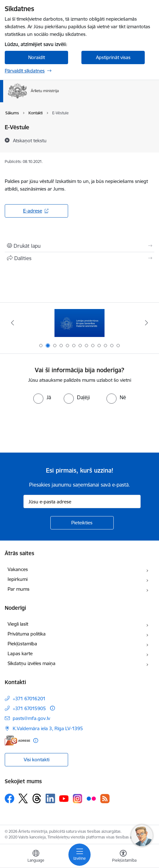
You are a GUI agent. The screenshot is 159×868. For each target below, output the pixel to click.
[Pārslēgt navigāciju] (79, 855)
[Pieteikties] (82, 523)
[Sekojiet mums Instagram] (78, 799)
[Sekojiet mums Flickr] (91, 798)
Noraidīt (37, 57)
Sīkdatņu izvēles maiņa (32, 663)
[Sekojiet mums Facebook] (10, 798)
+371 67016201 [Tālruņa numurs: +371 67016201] (29, 699)
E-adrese (33, 211)
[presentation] (53, 427)
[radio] (42, 397)
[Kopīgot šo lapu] (79, 258)
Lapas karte (20, 653)
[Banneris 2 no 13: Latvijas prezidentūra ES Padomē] (79, 323)
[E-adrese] (17, 740)
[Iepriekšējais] (13, 323)
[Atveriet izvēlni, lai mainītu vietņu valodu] (36, 857)
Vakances (18, 569)
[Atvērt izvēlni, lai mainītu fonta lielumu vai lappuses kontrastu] (123, 857)
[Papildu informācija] (52, 708)
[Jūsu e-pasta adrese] (82, 501)
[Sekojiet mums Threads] (37, 798)
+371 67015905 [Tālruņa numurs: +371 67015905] (29, 708)
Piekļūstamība (22, 644)
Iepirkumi (18, 579)
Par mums (19, 589)
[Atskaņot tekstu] (30, 140)
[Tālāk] (146, 323)
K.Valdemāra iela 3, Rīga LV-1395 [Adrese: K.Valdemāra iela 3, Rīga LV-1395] (48, 728)
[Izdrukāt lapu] (79, 246)
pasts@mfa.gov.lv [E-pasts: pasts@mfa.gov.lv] (31, 718)
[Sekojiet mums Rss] (105, 799)
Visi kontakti (37, 760)
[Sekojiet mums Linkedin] (50, 798)
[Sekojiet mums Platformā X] (23, 798)
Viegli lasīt (18, 624)
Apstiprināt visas (113, 57)
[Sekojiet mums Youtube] (64, 798)
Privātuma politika (27, 634)
